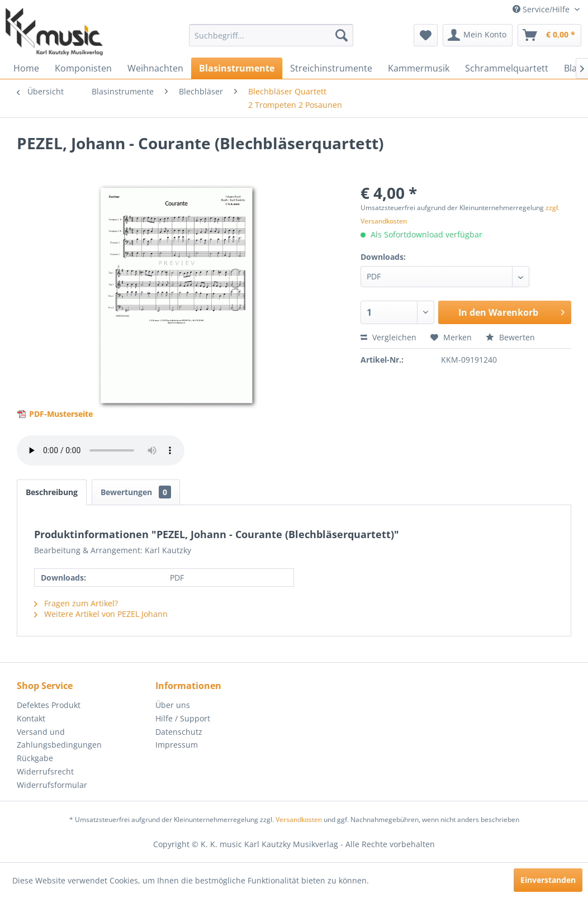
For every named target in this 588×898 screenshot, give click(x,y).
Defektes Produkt (49, 705)
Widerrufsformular (52, 785)
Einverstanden (548, 880)
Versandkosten (299, 819)
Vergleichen (388, 337)
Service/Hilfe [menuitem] (542, 9)
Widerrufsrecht (45, 771)
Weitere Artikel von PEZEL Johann (101, 614)
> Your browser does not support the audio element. (101, 450)
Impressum (177, 745)
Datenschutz (179, 732)
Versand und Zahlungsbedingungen (59, 738)
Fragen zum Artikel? (76, 603)
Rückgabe (35, 758)
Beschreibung (52, 492)
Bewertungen (136, 492)
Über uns (173, 705)
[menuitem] (271, 35)
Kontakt (31, 718)
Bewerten (510, 337)
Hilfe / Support (183, 718)
